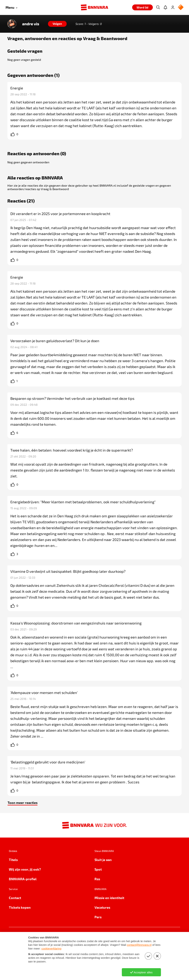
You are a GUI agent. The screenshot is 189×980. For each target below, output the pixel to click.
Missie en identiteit (109, 898)
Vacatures (102, 907)
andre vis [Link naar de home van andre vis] (31, 24)
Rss (97, 879)
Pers (98, 917)
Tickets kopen (20, 907)
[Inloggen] (173, 7)
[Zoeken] (158, 7)
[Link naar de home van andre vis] (12, 24)
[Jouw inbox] (165, 7)
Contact (15, 898)
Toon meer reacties (23, 803)
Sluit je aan (103, 860)
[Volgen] (57, 24)
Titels (13, 860)
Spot (98, 869)
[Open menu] (11, 7)
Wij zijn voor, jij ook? (25, 869)
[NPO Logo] (181, 7)
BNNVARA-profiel (23, 879)
